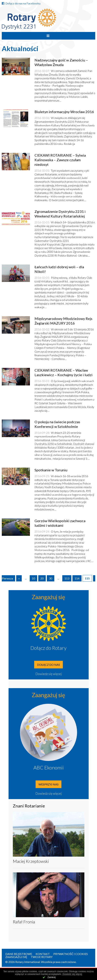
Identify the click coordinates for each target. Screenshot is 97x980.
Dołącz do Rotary (48, 648)
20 (42, 578)
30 (51, 578)
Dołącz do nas (48, 665)
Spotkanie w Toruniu (51, 470)
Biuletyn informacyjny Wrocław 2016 (64, 112)
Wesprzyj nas (48, 784)
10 (33, 578)
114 (77, 578)
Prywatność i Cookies (71, 954)
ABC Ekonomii (49, 767)
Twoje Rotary (42, 957)
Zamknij (52, 977)
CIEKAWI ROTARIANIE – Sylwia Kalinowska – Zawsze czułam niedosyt (60, 160)
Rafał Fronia (24, 922)
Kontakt (43, 954)
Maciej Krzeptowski (31, 861)
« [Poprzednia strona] (19, 578)
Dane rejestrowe (19, 954)
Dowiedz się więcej (49, 674)
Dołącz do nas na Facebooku (21, 3)
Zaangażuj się (16, 957)
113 (67, 578)
